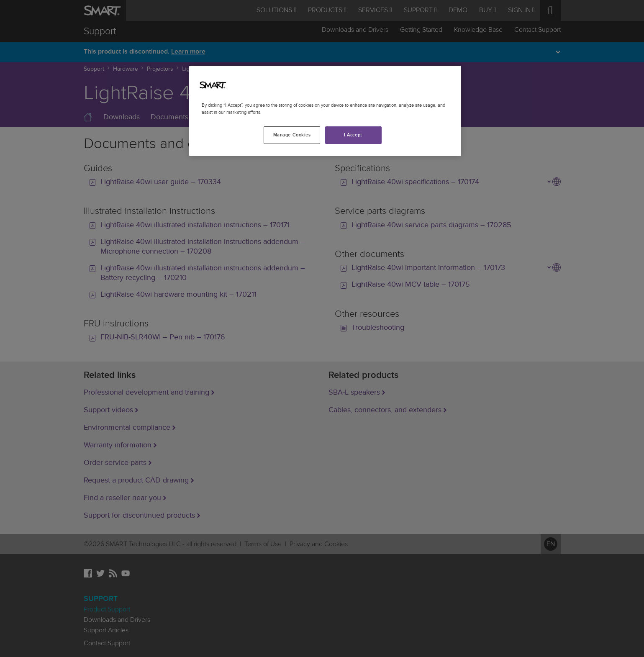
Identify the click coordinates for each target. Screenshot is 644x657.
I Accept (353, 135)
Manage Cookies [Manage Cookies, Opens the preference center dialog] (292, 135)
